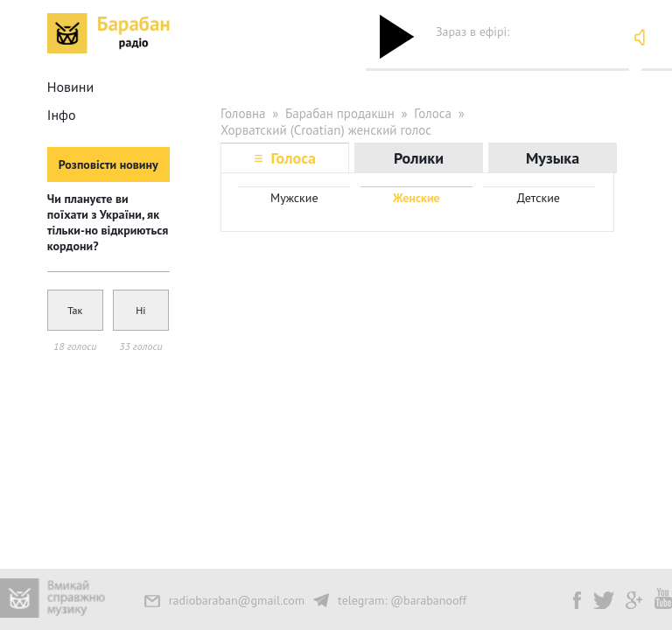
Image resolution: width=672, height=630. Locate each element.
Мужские (294, 198)
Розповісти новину (108, 164)
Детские (539, 198)
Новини (70, 87)
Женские (416, 198)
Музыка (553, 158)
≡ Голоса (285, 158)
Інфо (62, 115)
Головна (243, 113)
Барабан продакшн (340, 113)
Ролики (419, 158)
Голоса (433, 113)
